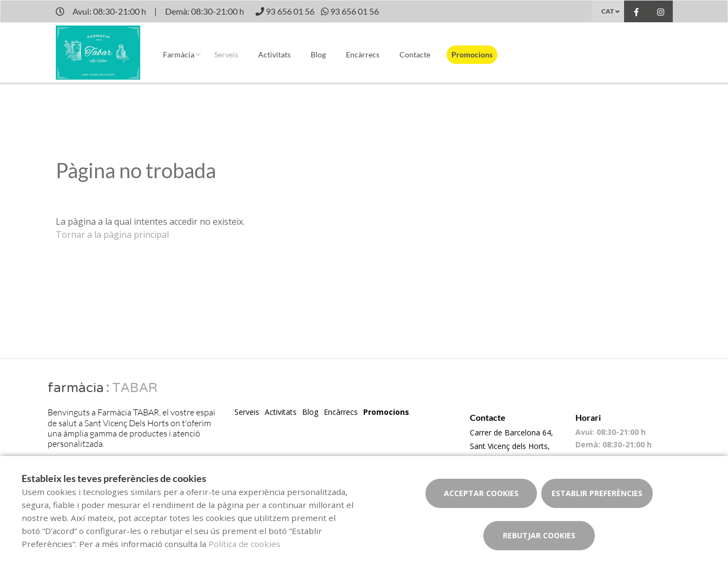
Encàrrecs (363, 54)
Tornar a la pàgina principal (112, 235)
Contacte (415, 54)
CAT (608, 11)
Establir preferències (597, 493)
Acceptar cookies (481, 493)
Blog (318, 54)
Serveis (226, 54)
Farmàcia (179, 54)
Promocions (472, 54)
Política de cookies (244, 544)
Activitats (274, 54)
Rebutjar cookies (539, 535)
